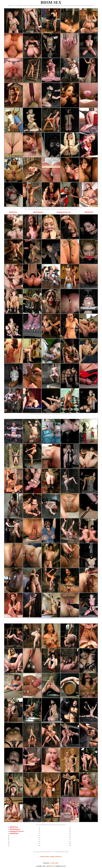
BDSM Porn (13, 212)
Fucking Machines (45, 857)
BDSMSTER (89, 212)
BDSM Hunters (38, 212)
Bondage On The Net (64, 212)
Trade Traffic (54, 863)
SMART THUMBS (55, 867)
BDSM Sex (52, 866)
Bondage (52, 857)
